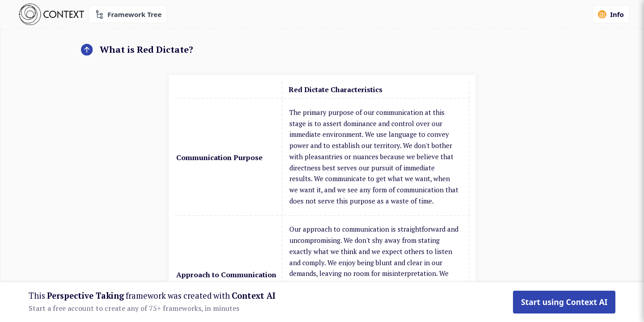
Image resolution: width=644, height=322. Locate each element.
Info (611, 14)
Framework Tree (128, 15)
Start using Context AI (564, 302)
